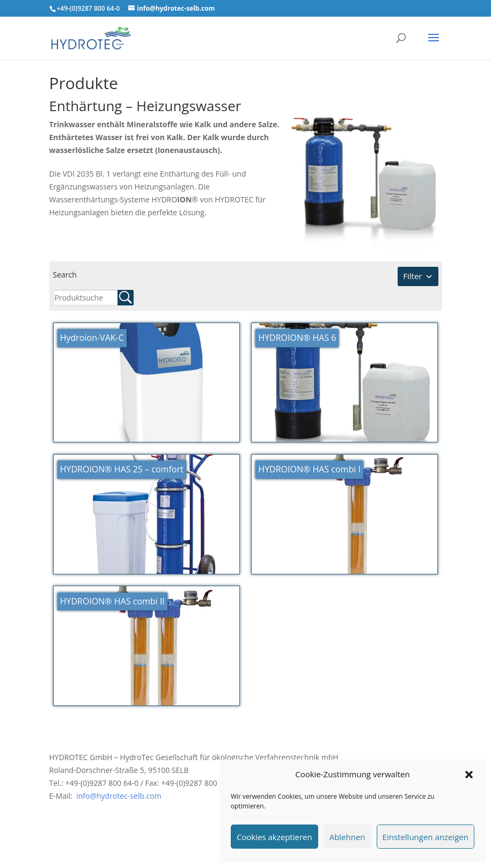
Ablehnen (347, 837)
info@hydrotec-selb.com (118, 796)
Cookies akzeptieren (274, 837)
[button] (469, 775)
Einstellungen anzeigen (426, 837)
